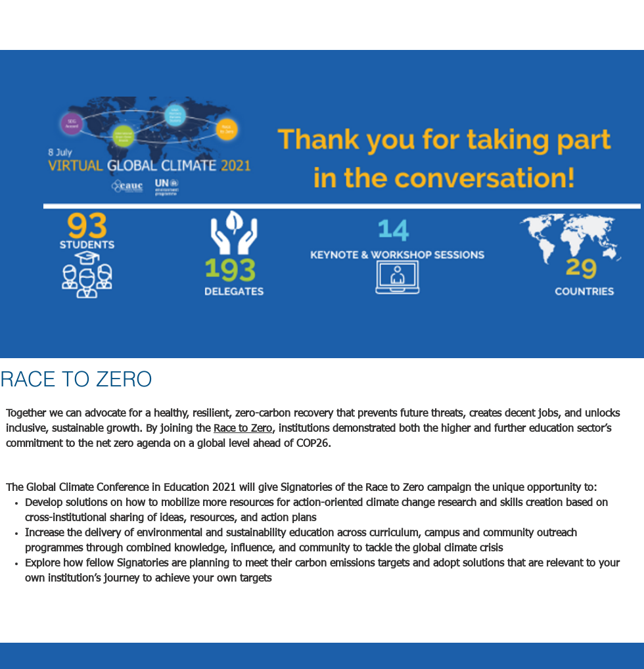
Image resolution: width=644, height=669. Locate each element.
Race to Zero (243, 429)
